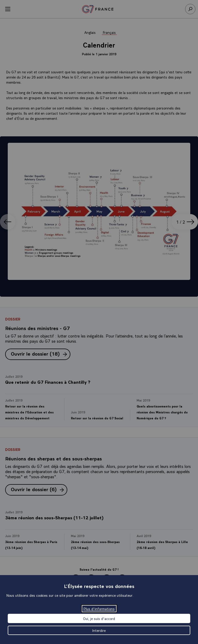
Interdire (99, 630)
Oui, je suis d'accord (99, 618)
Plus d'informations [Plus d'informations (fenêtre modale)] (99, 609)
